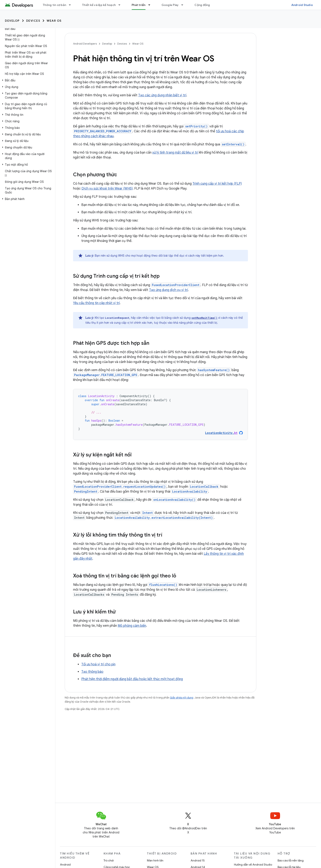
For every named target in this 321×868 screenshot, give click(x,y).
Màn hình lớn (155, 860)
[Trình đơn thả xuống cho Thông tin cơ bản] (72, 5)
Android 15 (198, 860)
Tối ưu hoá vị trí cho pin (98, 664)
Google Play (170, 5)
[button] (27, 80)
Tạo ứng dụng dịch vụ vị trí (168, 290)
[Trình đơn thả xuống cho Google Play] (184, 5)
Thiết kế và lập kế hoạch (99, 5)
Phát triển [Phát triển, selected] (139, 5)
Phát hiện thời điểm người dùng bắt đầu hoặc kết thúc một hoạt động (132, 679)
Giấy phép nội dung (182, 698)
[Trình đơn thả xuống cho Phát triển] (151, 5)
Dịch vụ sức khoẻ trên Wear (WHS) (107, 189)
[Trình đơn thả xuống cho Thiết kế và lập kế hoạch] (121, 5)
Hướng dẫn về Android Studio (253, 865)
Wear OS (54, 21)
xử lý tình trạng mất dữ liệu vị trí (175, 153)
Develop (12, 21)
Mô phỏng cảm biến (132, 626)
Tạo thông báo (92, 672)
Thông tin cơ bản (54, 5)
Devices (33, 21)
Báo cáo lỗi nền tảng (291, 860)
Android (65, 865)
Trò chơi (109, 860)
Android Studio (302, 5)
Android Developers (85, 44)
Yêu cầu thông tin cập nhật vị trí (96, 303)
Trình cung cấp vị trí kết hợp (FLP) (217, 184)
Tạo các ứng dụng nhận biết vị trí (162, 95)
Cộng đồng (202, 5)
